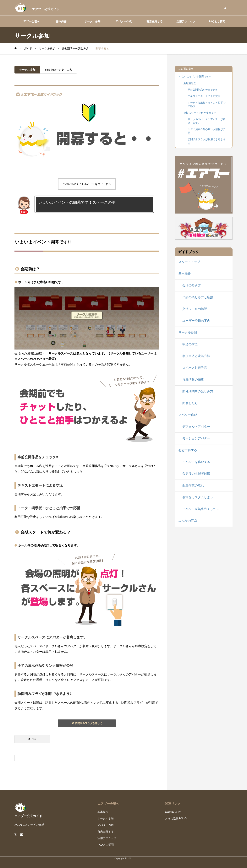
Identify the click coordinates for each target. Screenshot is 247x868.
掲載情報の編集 (193, 380)
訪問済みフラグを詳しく (89, 723)
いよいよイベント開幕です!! (195, 76)
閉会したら (190, 403)
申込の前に (190, 344)
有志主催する (155, 21)
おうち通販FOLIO (176, 818)
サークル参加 (92, 21)
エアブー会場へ (30, 21)
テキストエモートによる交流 (204, 96)
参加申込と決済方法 (196, 356)
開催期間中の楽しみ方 (59, 70)
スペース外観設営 (195, 368)
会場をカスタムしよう (198, 497)
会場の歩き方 (192, 285)
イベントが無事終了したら (201, 509)
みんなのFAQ (188, 521)
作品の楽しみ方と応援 (198, 297)
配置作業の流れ (193, 485)
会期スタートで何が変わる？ (200, 113)
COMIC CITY (173, 812)
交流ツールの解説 (195, 309)
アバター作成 (123, 21)
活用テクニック (186, 21)
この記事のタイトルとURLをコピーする (87, 184)
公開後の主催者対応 (196, 474)
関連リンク (173, 804)
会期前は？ (190, 83)
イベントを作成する (196, 462)
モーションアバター (196, 438)
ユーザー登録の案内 (196, 321)
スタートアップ (189, 262)
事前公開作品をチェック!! (202, 90)
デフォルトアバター (196, 427)
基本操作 (61, 21)
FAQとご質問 (217, 21)
